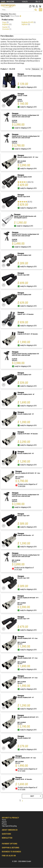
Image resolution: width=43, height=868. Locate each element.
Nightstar (26, 24)
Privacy (4, 824)
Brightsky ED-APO (29, 22)
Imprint (4, 822)
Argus (5, 22)
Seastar (6, 27)
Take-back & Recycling (9, 826)
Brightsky (7, 24)
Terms (4, 820)
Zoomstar (7, 29)
